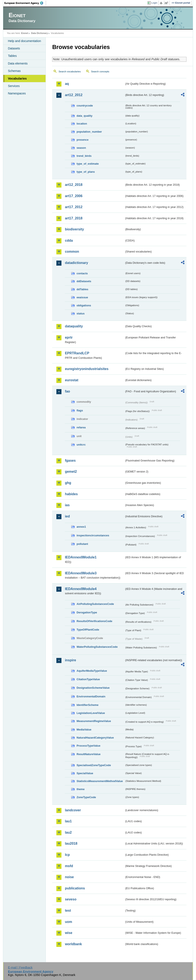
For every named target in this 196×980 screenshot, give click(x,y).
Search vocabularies (70, 72)
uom (68, 922)
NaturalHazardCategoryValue (95, 738)
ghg (68, 483)
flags (80, 410)
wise (69, 933)
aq (67, 84)
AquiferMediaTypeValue (92, 671)
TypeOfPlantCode (88, 630)
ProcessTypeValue (88, 746)
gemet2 (71, 472)
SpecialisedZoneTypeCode (94, 765)
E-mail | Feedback (20, 967)
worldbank (73, 944)
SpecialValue (85, 773)
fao (67, 391)
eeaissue (82, 297)
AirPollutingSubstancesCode (95, 604)
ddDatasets (84, 281)
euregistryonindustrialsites (87, 369)
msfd (69, 866)
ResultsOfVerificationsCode (94, 621)
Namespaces (17, 93)
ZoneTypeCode (86, 797)
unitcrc (81, 445)
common (72, 252)
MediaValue (84, 730)
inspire (70, 660)
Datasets (14, 48)
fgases (70, 461)
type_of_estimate (88, 164)
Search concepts (100, 72)
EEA (25, 3)
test (68, 911)
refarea (81, 427)
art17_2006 (74, 196)
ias (67, 505)
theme (81, 789)
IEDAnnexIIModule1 (81, 557)
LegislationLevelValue (91, 713)
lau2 (68, 832)
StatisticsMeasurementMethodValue (100, 781)
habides (71, 494)
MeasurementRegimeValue (94, 721)
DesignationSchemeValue (93, 688)
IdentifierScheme (87, 705)
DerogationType (87, 612)
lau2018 (71, 843)
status (81, 313)
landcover (73, 810)
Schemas (14, 71)
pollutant (82, 544)
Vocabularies (17, 79)
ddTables (82, 289)
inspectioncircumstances (93, 535)
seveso (71, 899)
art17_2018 (74, 218)
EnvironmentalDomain (91, 696)
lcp (67, 855)
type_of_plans (86, 172)
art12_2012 (74, 95)
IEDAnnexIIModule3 (81, 573)
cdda (69, 240)
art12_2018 (74, 185)
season (81, 148)
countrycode (85, 106)
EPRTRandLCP (77, 353)
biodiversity (74, 229)
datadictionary (76, 263)
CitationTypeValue (88, 679)
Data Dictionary (40, 33)
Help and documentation (24, 41)
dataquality (74, 326)
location (82, 124)
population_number (89, 132)
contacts (82, 273)
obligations (84, 305)
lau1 (68, 821)
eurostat (72, 380)
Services (14, 86)
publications (75, 888)
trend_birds (84, 156)
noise (69, 877)
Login (154, 3)
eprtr (69, 337)
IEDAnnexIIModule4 (81, 589)
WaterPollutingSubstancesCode (97, 647)
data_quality (84, 116)
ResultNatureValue (88, 754)
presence (82, 140)
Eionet (25, 33)
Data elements (18, 63)
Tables (12, 56)
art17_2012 (74, 207)
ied (67, 516)
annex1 (81, 527)
